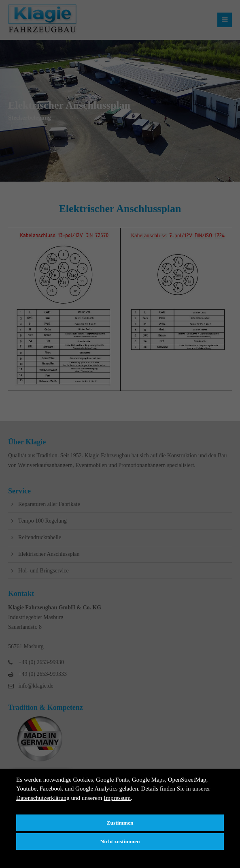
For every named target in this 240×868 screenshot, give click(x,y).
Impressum (117, 798)
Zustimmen (120, 823)
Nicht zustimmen (120, 841)
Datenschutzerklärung (43, 798)
